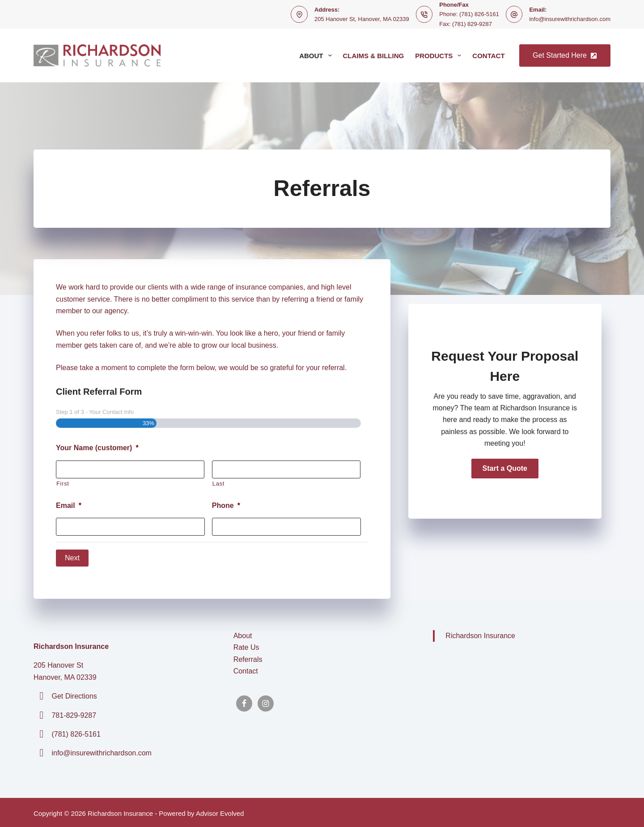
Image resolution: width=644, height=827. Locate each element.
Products (440, 55)
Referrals (248, 658)
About (317, 55)
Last (218, 484)
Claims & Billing (374, 56)
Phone (226, 505)
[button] (505, 469)
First (63, 484)
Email (69, 505)
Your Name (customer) (97, 448)
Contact (488, 56)
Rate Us (246, 646)
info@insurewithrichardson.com (570, 19)
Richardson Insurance (480, 634)
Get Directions (74, 694)
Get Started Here (565, 55)
